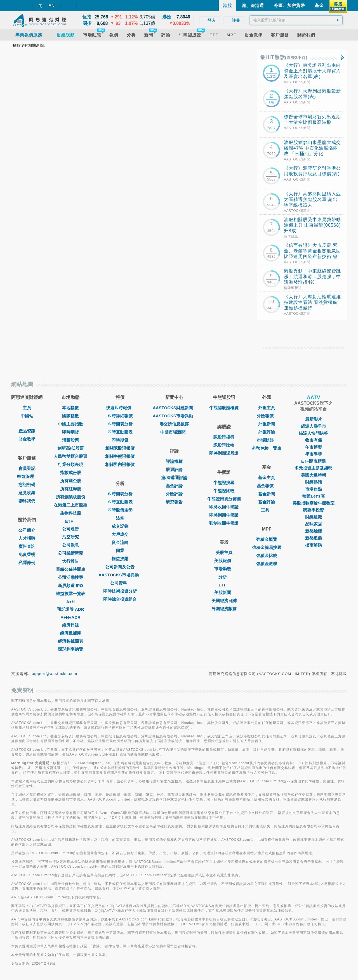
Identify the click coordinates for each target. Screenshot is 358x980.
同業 (120, 551)
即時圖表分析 (120, 424)
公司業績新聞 (70, 553)
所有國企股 (71, 481)
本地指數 (70, 408)
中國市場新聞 (174, 432)
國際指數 (70, 416)
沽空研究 (70, 537)
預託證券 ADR (71, 609)
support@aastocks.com (54, 674)
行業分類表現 (70, 464)
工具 (267, 510)
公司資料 (120, 583)
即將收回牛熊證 (224, 507)
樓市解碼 (314, 545)
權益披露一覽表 (71, 594)
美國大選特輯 (314, 475)
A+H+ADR (70, 617)
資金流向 (120, 542)
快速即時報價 (120, 408)
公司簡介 (27, 530)
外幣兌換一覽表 (267, 448)
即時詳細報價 (120, 416)
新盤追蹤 (314, 538)
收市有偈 (314, 440)
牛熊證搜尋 (224, 483)
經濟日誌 (70, 625)
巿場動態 (267, 440)
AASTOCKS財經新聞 (174, 408)
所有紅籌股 (71, 489)
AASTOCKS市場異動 (120, 575)
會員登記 (27, 468)
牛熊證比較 (224, 491)
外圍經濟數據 (224, 609)
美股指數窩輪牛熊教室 (314, 503)
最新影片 (314, 419)
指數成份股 (71, 473)
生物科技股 (71, 513)
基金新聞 (267, 494)
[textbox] (296, 20)
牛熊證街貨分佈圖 (224, 499)
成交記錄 (120, 526)
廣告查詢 (27, 546)
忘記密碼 (27, 485)
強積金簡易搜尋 (267, 547)
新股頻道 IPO (70, 585)
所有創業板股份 (71, 497)
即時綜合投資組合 (120, 599)
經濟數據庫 (71, 633)
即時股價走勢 (120, 510)
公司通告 (70, 529)
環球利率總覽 (70, 649)
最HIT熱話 (284, 57)
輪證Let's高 (313, 496)
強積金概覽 (267, 539)
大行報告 (70, 561)
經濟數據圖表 (70, 641)
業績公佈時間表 (71, 569)
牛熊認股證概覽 (224, 408)
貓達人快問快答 (313, 433)
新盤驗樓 (314, 531)
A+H (70, 602)
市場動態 (224, 569)
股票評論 (174, 469)
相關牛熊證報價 (120, 456)
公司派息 (70, 545)
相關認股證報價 (120, 448)
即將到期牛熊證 (224, 515)
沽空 (120, 518)
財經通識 (314, 517)
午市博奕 (314, 447)
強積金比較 (267, 556)
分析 (224, 577)
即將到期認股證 (224, 453)
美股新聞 (224, 592)
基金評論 (174, 486)
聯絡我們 (27, 501)
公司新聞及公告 (120, 567)
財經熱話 (314, 482)
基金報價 (267, 486)
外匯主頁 (267, 408)
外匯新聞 (267, 424)
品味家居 (314, 524)
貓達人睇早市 (314, 426)
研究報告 (174, 502)
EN (52, 5)
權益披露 (120, 559)
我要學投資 (313, 510)
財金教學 (27, 439)
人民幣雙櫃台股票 (70, 456)
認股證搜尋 (224, 437)
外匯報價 (267, 416)
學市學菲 (314, 454)
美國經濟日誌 (224, 601)
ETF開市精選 (314, 461)
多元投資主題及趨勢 (313, 468)
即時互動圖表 (120, 432)
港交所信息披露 (174, 424)
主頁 (27, 408)
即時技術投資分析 (120, 591)
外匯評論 (174, 494)
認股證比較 (224, 445)
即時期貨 (70, 432)
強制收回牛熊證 (224, 523)
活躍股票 (70, 440)
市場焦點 (314, 489)
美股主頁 (224, 552)
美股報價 (224, 561)
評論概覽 (174, 461)
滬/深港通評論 (174, 478)
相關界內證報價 (120, 464)
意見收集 (27, 493)
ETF (70, 521)
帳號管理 (27, 476)
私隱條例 (27, 563)
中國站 (27, 416)
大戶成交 (120, 534)
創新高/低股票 (70, 448)
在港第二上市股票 (70, 505)
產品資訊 (27, 431)
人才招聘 (27, 538)
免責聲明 (27, 554)
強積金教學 (267, 564)
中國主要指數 (70, 424)
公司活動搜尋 (70, 577)
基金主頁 (267, 478)
